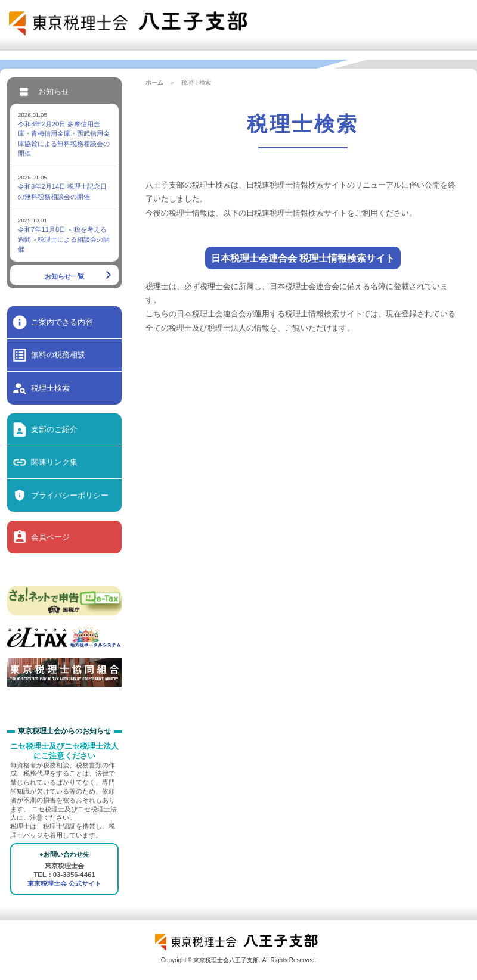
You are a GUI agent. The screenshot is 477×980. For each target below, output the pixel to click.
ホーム (154, 83)
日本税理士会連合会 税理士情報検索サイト (303, 258)
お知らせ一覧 (64, 276)
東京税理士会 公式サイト (64, 883)
